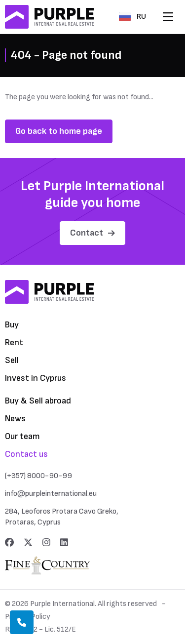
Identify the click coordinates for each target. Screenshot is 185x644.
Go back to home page (59, 131)
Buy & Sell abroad (38, 401)
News (15, 419)
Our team (22, 436)
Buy (12, 325)
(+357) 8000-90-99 (38, 476)
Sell (12, 360)
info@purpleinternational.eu (51, 494)
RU (132, 17)
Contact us (26, 454)
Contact (92, 233)
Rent (14, 342)
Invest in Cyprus (36, 378)
